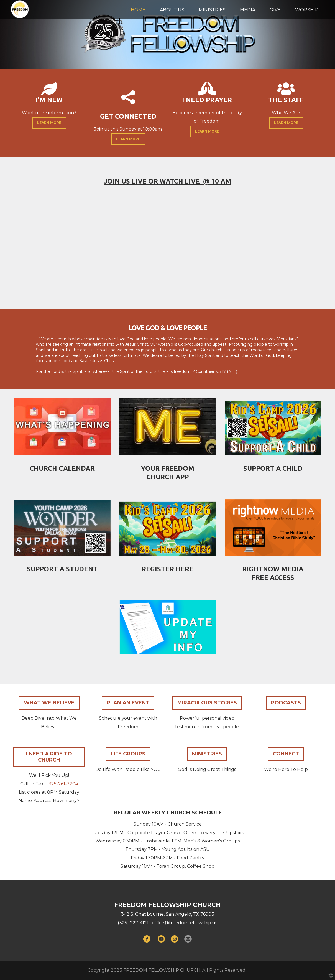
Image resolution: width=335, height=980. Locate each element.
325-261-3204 (63, 784)
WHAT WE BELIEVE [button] (49, 703)
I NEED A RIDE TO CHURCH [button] (49, 757)
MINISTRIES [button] (207, 754)
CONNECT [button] (286, 754)
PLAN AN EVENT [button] (128, 703)
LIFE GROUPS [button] (128, 754)
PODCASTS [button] (286, 703)
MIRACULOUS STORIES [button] (207, 703)
